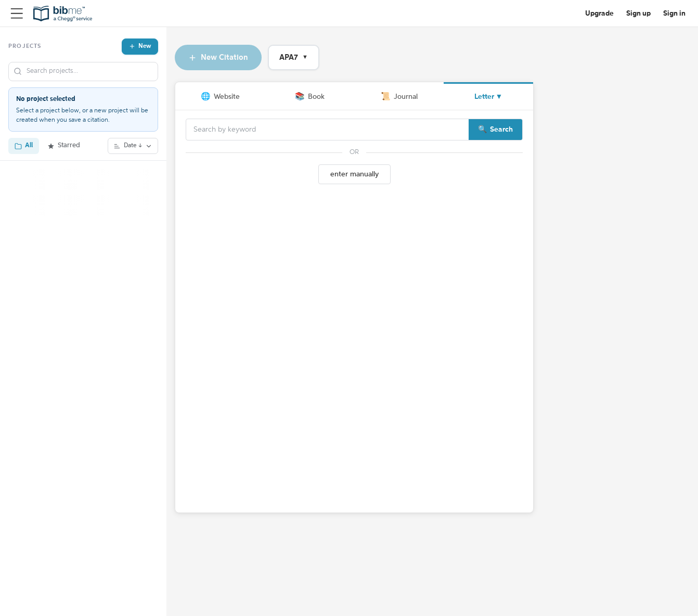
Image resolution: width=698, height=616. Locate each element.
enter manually (354, 174)
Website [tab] (220, 97)
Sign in (674, 14)
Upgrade (599, 14)
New (140, 46)
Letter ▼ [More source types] (489, 97)
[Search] (327, 130)
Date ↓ (133, 146)
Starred (64, 146)
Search (501, 130)
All (24, 146)
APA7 (294, 58)
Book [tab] (310, 97)
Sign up (638, 14)
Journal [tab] (399, 97)
